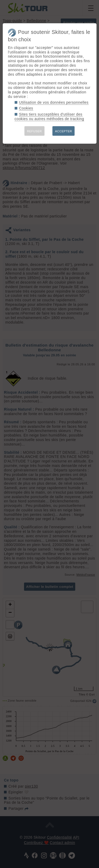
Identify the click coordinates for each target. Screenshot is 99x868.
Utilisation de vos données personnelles (54, 102)
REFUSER (34, 131)
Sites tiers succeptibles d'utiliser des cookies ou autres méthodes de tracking (49, 117)
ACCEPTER (64, 131)
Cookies (26, 108)
